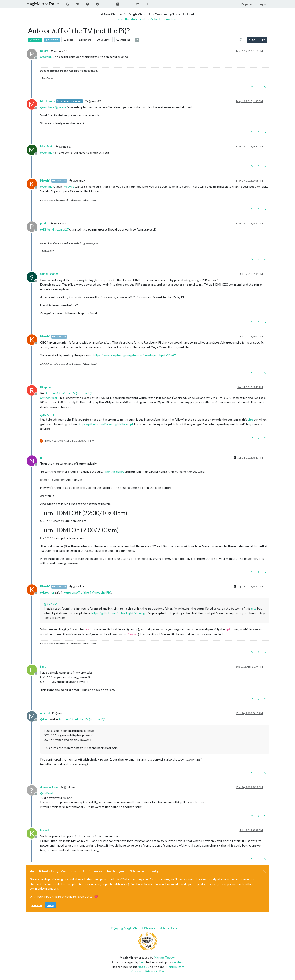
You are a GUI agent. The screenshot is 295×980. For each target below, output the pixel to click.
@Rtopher (77, 586)
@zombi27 (59, 51)
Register (37, 905)
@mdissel (68, 787)
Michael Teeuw (164, 957)
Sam (142, 962)
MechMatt (47, 146)
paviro (44, 51)
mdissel (45, 713)
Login (50, 905)
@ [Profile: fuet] (45, 719)
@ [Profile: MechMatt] (49, 398)
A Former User (49, 787)
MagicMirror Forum (43, 4)
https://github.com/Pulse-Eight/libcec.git (105, 424)
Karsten (177, 962)
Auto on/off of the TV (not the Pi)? (69, 393)
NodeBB (143, 967)
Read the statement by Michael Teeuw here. (148, 19)
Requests (52, 40)
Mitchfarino (48, 101)
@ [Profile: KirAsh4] (47, 229)
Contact (137, 971)
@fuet (57, 713)
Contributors (175, 967)
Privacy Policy (154, 971)
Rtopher (46, 387)
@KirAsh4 (58, 223)
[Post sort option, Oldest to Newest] (240, 40)
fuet (43, 667)
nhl (42, 458)
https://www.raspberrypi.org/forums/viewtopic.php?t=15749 (134, 355)
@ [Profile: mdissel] (47, 793)
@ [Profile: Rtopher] (47, 592)
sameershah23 (49, 274)
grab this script (114, 471)
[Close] (264, 871)
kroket (45, 830)
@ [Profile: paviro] (60, 107)
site (250, 419)
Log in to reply (257, 40)
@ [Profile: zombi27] (47, 57)
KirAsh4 (45, 181)
